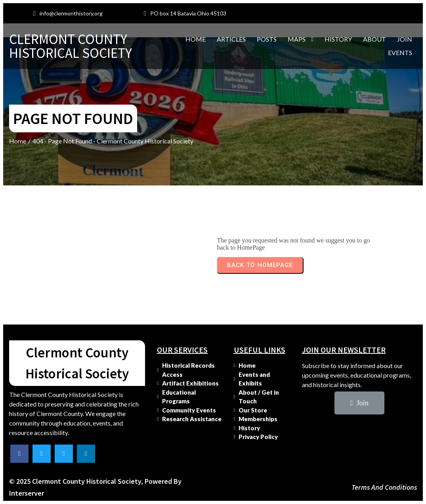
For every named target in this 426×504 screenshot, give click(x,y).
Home (18, 141)
